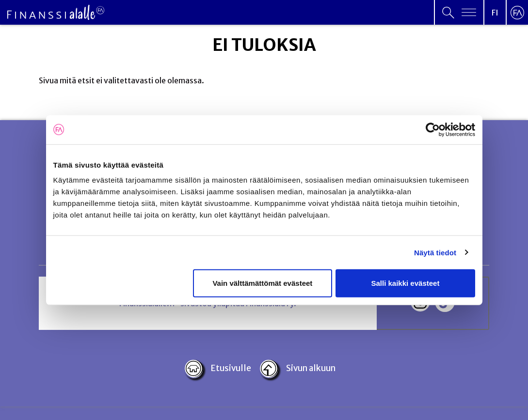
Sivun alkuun (297, 369)
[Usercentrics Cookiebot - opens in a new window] (433, 129)
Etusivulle (218, 369)
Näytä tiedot (435, 252)
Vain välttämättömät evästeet (262, 283)
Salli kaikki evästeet (405, 283)
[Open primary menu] (459, 12)
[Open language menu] (495, 12)
